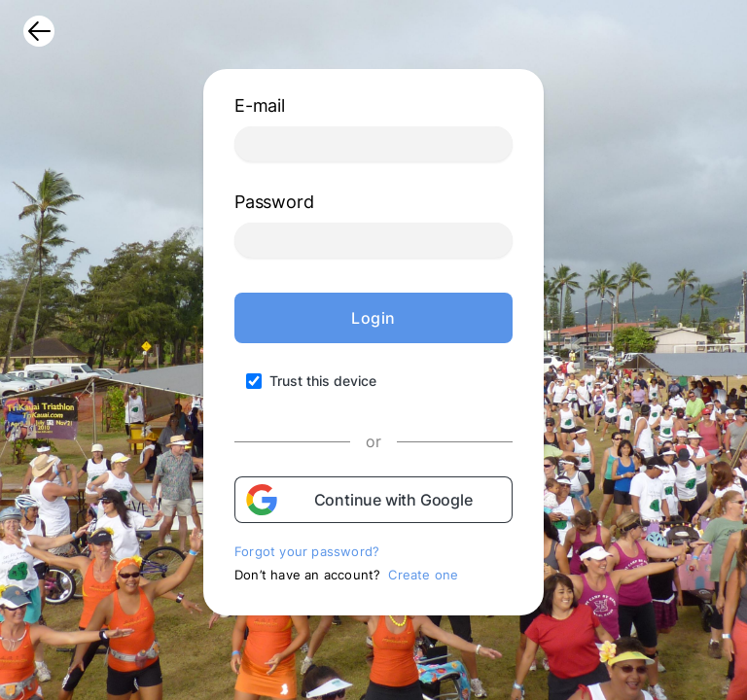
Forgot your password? (307, 551)
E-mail (260, 105)
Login (373, 318)
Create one (423, 575)
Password (274, 202)
